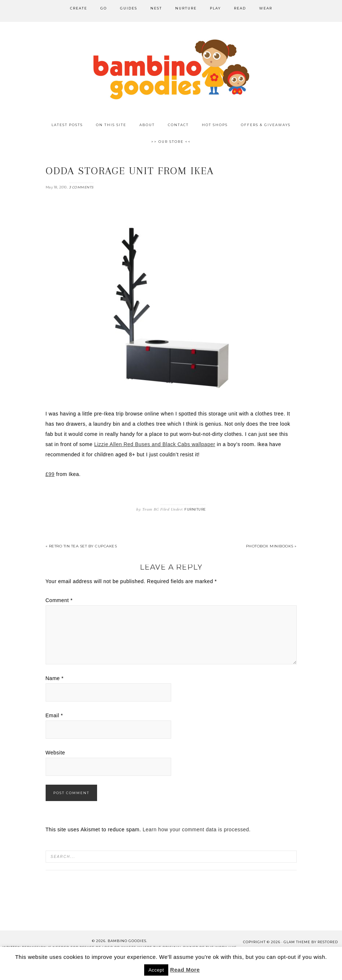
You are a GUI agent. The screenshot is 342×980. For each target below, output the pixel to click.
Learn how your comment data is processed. (197, 829)
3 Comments (81, 187)
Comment (59, 600)
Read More (185, 970)
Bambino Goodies (171, 69)
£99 (50, 474)
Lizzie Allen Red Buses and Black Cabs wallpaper (155, 444)
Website (55, 753)
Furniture (195, 509)
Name (55, 678)
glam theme (297, 942)
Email (54, 715)
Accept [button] (156, 970)
